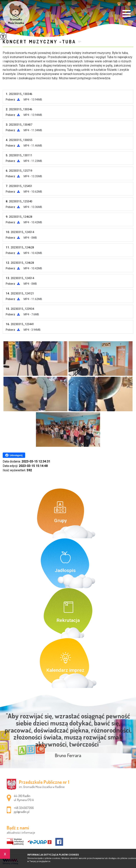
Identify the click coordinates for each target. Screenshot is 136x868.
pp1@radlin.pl (128, 4)
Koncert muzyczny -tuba (39, 42)
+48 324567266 (119, 4)
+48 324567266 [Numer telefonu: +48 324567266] (24, 808)
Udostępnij (14, 455)
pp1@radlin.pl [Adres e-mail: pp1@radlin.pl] (22, 812)
